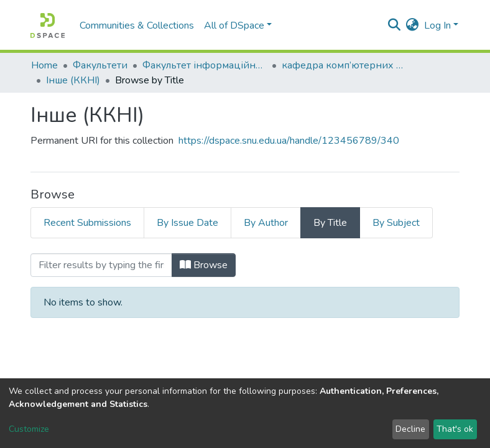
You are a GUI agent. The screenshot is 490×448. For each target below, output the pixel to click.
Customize (29, 429)
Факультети (100, 65)
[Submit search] (395, 26)
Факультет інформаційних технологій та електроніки (205, 65)
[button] (413, 26)
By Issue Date (187, 223)
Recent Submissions (87, 223)
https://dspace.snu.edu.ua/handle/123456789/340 (289, 141)
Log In (437, 26)
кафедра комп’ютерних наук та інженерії (344, 65)
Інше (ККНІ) (73, 80)
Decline (410, 429)
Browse (204, 265)
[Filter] (101, 265)
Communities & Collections (137, 26)
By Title (330, 223)
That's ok (455, 429)
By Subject (396, 223)
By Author (266, 223)
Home (44, 65)
